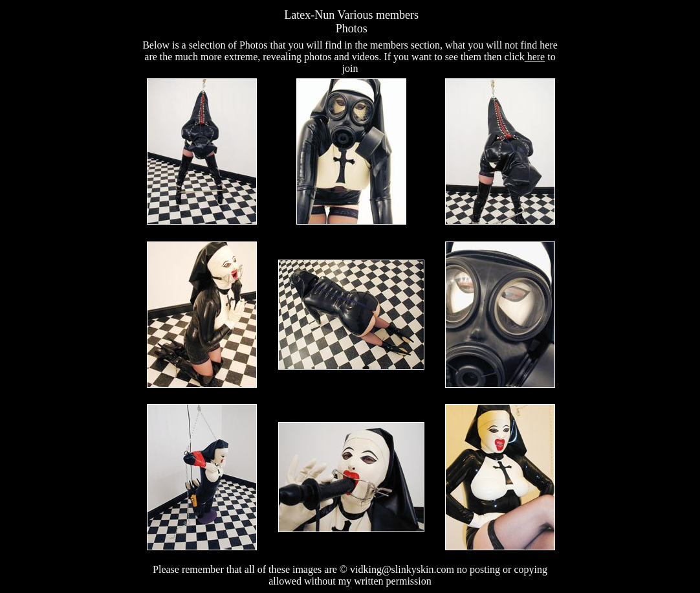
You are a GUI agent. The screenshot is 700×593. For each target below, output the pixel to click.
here (535, 57)
